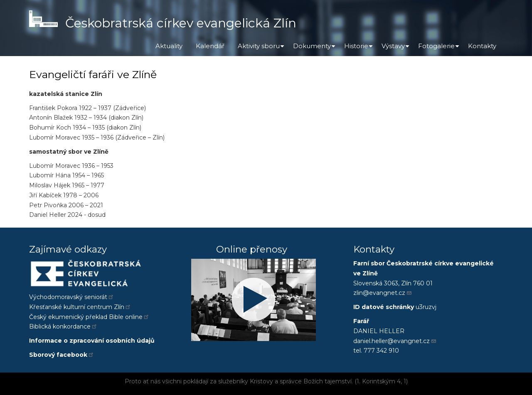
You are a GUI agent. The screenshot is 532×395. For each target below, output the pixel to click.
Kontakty (482, 46)
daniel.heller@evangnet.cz (395, 341)
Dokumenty (315, 49)
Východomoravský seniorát (72, 297)
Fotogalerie (440, 49)
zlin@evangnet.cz (383, 293)
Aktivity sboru (262, 49)
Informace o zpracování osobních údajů (92, 341)
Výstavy (397, 49)
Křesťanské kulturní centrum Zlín (80, 307)
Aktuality (169, 46)
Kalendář (210, 46)
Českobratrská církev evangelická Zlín (181, 23)
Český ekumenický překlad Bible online (89, 317)
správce (291, 381)
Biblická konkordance (63, 326)
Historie (360, 49)
